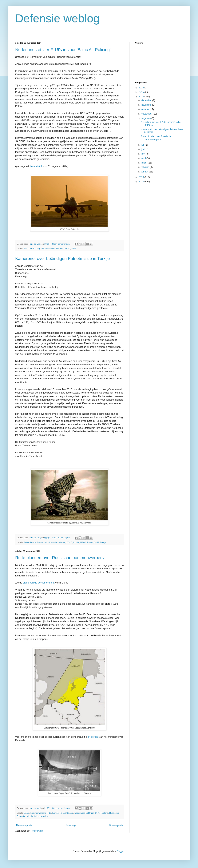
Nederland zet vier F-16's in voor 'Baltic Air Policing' (63, 50)
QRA (97, 813)
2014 (142, 97)
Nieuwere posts (24, 825)
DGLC (69, 542)
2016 (142, 88)
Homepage (71, 825)
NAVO (67, 248)
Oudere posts (116, 825)
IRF (42, 248)
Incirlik (76, 542)
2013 (142, 177)
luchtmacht (50, 248)
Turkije (103, 542)
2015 (142, 92)
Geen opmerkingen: (61, 244)
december (147, 100)
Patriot (90, 542)
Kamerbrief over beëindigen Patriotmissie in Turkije (62, 258)
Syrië (97, 542)
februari (146, 167)
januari (145, 172)
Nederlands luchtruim (84, 813)
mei (144, 154)
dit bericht (93, 737)
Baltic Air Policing (32, 248)
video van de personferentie (38, 583)
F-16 (49, 813)
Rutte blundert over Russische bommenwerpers (59, 558)
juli (143, 145)
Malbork (60, 248)
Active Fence (30, 542)
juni (144, 149)
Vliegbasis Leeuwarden (37, 816)
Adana (40, 542)
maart (145, 163)
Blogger (120, 851)
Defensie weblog (57, 18)
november (147, 105)
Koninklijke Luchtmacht (63, 813)
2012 (142, 182)
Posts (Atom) (37, 831)
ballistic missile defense (55, 542)
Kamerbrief (36, 166)
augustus (146, 118)
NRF (73, 248)
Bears (27, 813)
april (144, 158)
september (147, 114)
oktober (146, 109)
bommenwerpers (38, 813)
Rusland (105, 813)
